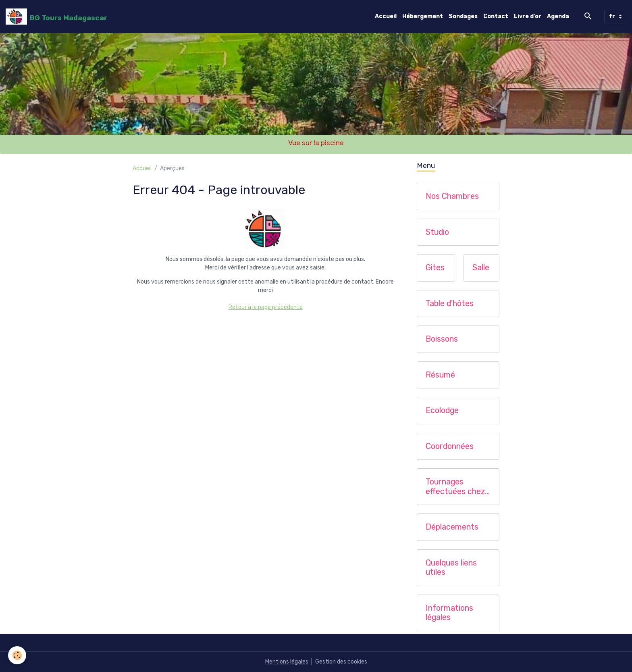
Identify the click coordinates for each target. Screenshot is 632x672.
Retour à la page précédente (266, 307)
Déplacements (452, 527)
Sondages (463, 16)
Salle (481, 268)
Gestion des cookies (341, 662)
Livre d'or (528, 16)
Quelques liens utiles (451, 568)
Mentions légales (287, 662)
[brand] (56, 17)
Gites (435, 268)
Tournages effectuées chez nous (455, 487)
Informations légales (449, 613)
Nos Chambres (452, 196)
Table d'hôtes (450, 304)
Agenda (558, 16)
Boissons (442, 339)
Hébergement (423, 16)
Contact (496, 16)
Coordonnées (450, 446)
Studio (437, 232)
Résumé (440, 375)
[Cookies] (17, 655)
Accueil (386, 16)
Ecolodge (442, 410)
